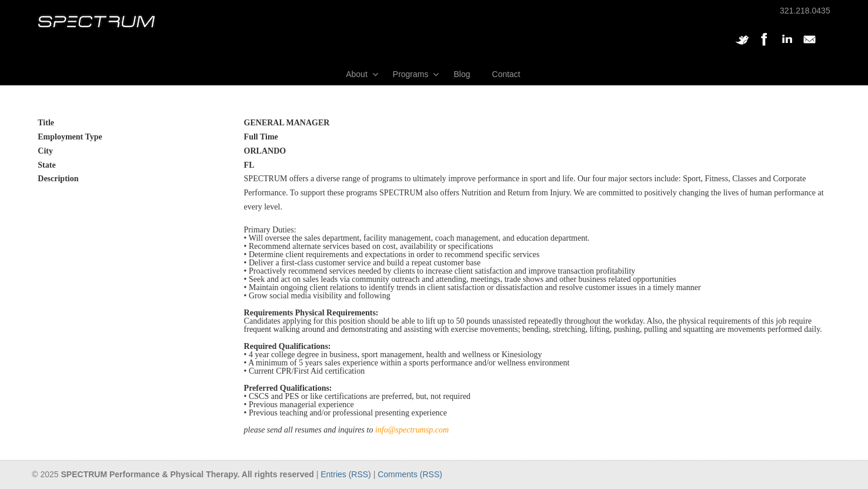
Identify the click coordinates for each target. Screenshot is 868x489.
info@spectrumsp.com (412, 430)
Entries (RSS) (346, 474)
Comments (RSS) (410, 474)
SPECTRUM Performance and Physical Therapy (96, 21)
